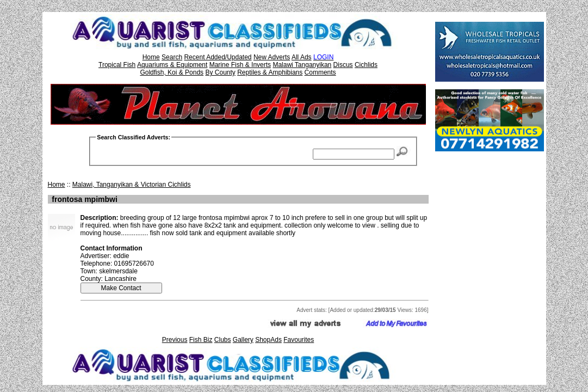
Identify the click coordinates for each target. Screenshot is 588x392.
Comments (320, 72)
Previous (175, 340)
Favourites (299, 340)
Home (151, 57)
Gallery (243, 340)
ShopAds (268, 340)
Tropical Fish (117, 65)
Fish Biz (201, 340)
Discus (343, 65)
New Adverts (272, 57)
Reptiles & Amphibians (270, 72)
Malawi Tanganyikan (302, 65)
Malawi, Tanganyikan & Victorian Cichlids (132, 185)
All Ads (302, 57)
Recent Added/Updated (218, 57)
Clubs (223, 340)
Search (172, 57)
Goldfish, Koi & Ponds (172, 72)
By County (220, 72)
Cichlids (366, 65)
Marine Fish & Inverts (240, 65)
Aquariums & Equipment (172, 65)
